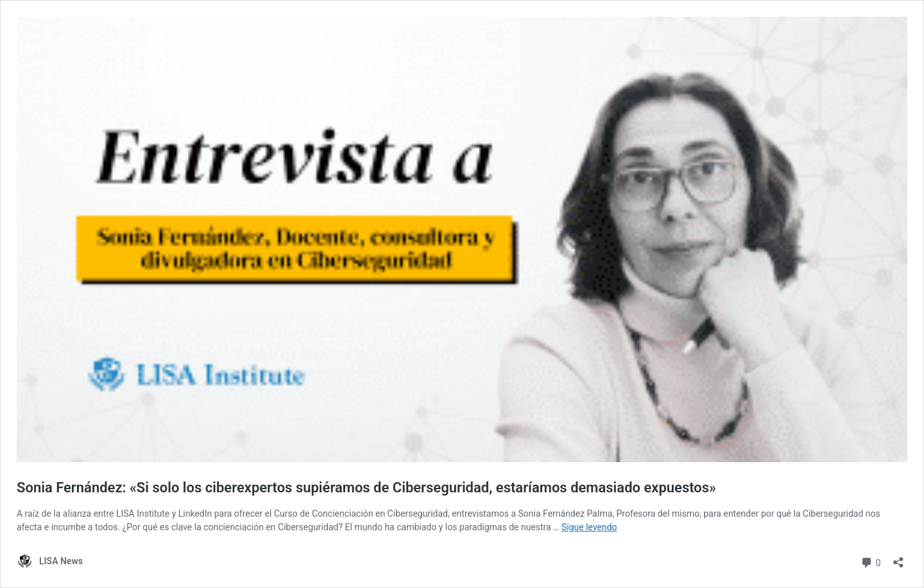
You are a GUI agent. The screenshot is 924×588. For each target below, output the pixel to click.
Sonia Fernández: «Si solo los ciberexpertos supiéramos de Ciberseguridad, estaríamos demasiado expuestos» (366, 488)
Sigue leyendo (589, 527)
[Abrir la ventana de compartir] (898, 558)
